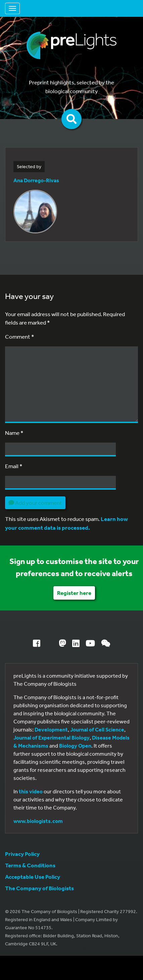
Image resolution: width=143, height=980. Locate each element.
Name (14, 433)
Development (51, 729)
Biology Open (75, 746)
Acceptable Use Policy (33, 877)
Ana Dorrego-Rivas (36, 180)
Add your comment (35, 503)
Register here (74, 593)
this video (31, 791)
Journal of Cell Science (97, 729)
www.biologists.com (38, 821)
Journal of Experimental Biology (52, 738)
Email (14, 466)
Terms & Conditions (30, 865)
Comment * (20, 336)
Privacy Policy (22, 854)
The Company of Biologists (39, 888)
